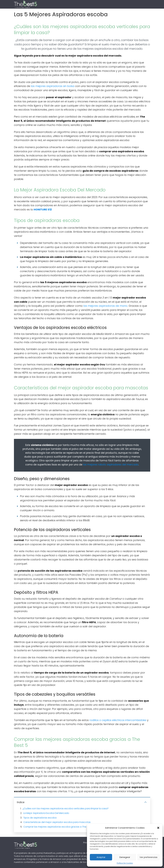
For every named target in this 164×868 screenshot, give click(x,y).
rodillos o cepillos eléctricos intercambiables (118, 720)
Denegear (125, 857)
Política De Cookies (125, 863)
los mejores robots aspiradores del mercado (111, 465)
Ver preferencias (148, 857)
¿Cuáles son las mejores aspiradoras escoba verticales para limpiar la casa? (66, 809)
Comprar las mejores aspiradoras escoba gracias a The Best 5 (58, 827)
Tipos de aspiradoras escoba (40, 818)
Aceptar (101, 857)
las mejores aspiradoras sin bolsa (53, 86)
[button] (158, 828)
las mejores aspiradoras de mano (105, 306)
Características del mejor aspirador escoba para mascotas (57, 822)
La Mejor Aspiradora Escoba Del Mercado (46, 813)
